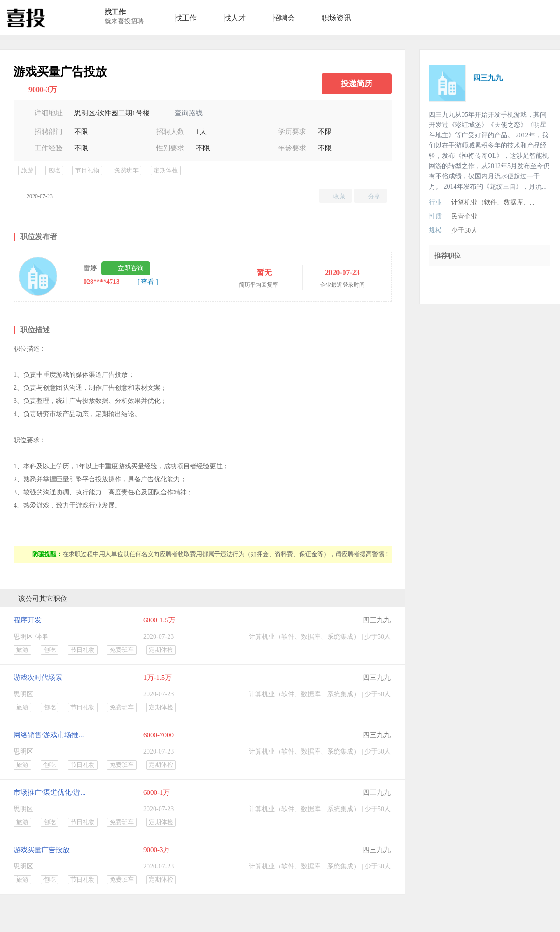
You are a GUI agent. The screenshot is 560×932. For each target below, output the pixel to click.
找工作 (186, 18)
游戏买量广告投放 (42, 850)
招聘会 (284, 18)
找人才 (235, 18)
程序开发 (28, 620)
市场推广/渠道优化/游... (50, 792)
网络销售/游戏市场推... (49, 735)
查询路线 (189, 113)
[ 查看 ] (147, 282)
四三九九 (377, 620)
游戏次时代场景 (38, 678)
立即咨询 (131, 268)
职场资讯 (336, 18)
